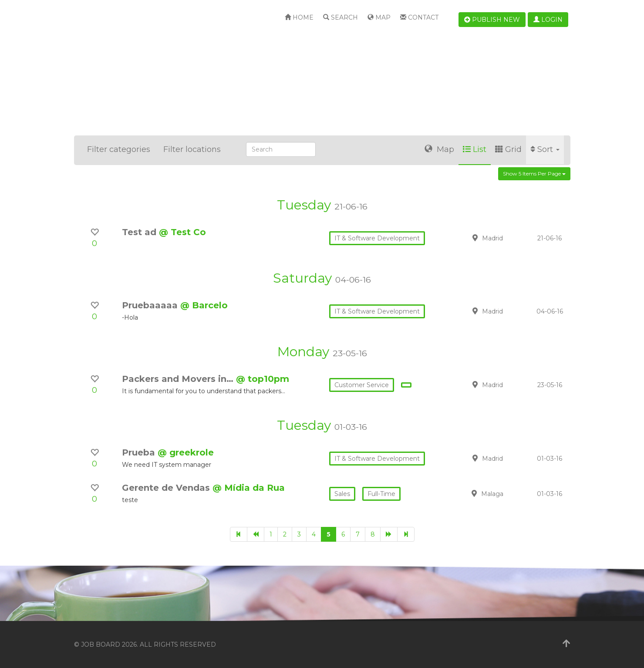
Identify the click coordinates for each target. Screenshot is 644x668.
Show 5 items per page (534, 174)
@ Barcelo (204, 305)
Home (299, 17)
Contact (419, 17)
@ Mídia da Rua (249, 488)
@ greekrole (186, 452)
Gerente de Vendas (167, 488)
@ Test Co (182, 232)
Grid (508, 149)
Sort (545, 149)
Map (379, 17)
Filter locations (192, 149)
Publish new (492, 20)
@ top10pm (263, 379)
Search (341, 17)
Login (548, 20)
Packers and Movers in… (179, 379)
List (475, 149)
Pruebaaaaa (151, 305)
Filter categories (119, 149)
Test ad (140, 232)
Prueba (140, 452)
